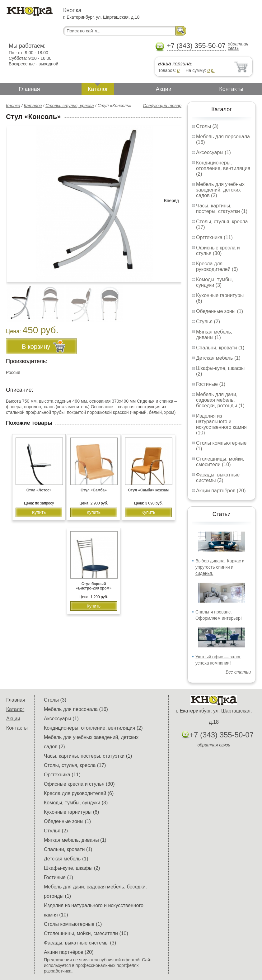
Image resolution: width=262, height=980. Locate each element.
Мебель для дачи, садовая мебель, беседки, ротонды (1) (220, 400)
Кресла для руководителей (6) (217, 266)
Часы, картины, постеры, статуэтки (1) (222, 208)
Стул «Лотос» (39, 490)
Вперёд (171, 201)
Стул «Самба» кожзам (148, 490)
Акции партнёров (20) (221, 491)
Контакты (231, 89)
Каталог (98, 89)
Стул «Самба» (94, 490)
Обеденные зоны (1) (220, 311)
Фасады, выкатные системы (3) (218, 478)
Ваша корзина (174, 64)
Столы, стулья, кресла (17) (75, 765)
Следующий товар (162, 106)
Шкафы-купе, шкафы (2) (72, 868)
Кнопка (13, 106)
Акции (164, 89)
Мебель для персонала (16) (76, 709)
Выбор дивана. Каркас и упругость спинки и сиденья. (220, 567)
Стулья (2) (208, 322)
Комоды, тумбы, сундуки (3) (215, 282)
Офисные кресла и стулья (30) (218, 251)
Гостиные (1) (211, 384)
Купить (39, 512)
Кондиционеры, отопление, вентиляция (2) (223, 168)
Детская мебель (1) (218, 358)
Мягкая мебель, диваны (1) (214, 335)
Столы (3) (207, 126)
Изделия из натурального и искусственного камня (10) (221, 424)
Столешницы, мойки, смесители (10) (220, 462)
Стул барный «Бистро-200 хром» (94, 586)
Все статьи (238, 672)
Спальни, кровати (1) (220, 348)
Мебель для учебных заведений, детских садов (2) (220, 190)
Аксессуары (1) (213, 152)
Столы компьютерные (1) (73, 924)
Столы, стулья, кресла (70, 106)
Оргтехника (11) (214, 237)
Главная (29, 89)
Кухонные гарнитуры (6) (71, 812)
